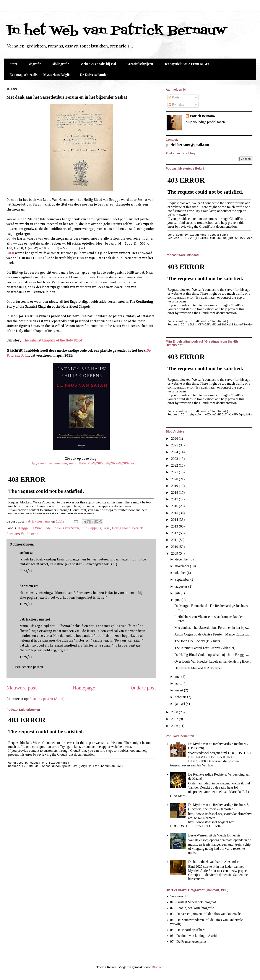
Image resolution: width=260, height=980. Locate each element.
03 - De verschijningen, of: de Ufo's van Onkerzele (205, 914)
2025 (175, 445)
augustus (182, 586)
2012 (175, 533)
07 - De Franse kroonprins (188, 942)
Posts (174, 97)
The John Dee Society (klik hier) (197, 641)
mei (178, 677)
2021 (175, 472)
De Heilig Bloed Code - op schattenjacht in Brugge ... (212, 655)
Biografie (34, 64)
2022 (175, 465)
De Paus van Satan (66, 528)
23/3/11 (26, 571)
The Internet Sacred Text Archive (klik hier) (205, 648)
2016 (175, 506)
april (179, 683)
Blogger (157, 967)
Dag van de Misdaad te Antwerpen (198, 668)
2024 (175, 452)
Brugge (23, 528)
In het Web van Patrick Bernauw (116, 31)
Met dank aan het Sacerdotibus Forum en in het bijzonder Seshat (67, 97)
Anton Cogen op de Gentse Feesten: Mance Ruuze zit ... (213, 634)
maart (180, 690)
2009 (175, 553)
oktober (181, 573)
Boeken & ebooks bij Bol (98, 64)
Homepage (84, 688)
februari (181, 697)
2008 (175, 712)
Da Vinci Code (41, 528)
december (182, 559)
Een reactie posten (29, 667)
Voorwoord (178, 896)
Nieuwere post (22, 688)
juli (178, 593)
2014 (175, 520)
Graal (107, 528)
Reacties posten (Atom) (47, 699)
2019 (175, 486)
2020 (175, 479)
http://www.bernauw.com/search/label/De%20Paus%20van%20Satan (81, 464)
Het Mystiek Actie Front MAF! (186, 64)
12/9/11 (26, 604)
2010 (175, 547)
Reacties (176, 105)
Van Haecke (29, 534)
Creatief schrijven (140, 64)
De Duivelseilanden (94, 75)
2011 (175, 540)
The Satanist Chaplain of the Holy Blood (53, 341)
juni (178, 600)
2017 (175, 499)
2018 (175, 492)
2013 (175, 526)
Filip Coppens (91, 528)
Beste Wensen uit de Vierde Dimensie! (215, 835)
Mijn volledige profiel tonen (205, 122)
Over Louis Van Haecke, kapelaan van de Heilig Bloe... (213, 661)
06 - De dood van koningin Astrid (193, 936)
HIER (10, 253)
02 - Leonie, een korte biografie (192, 908)
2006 (175, 726)
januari (180, 704)
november (183, 566)
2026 (175, 439)
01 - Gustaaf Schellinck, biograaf (193, 902)
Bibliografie (60, 64)
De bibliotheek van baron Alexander (213, 862)
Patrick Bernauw (32, 620)
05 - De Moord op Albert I (188, 930)
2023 (175, 459)
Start (13, 64)
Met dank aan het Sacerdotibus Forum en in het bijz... (212, 628)
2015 (175, 513)
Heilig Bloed (121, 528)
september (183, 579)
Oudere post (143, 688)
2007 (175, 719)
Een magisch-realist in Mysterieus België (40, 75)
